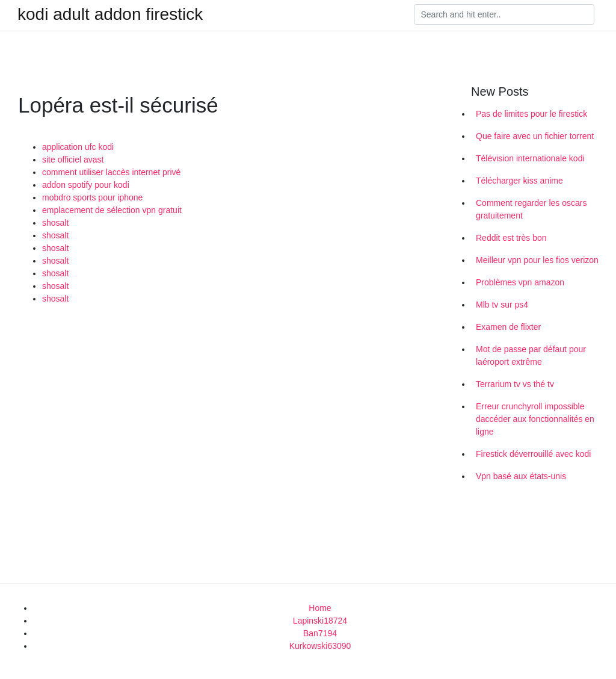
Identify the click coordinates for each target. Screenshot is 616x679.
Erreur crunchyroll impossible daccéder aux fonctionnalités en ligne (535, 419)
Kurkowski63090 (320, 646)
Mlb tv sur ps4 (502, 305)
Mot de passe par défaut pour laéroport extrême (531, 355)
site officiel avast (73, 160)
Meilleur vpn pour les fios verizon (537, 260)
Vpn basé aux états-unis (521, 476)
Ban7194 (320, 633)
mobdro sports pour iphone (92, 197)
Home (320, 608)
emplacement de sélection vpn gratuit (112, 210)
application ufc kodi (78, 147)
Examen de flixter (508, 327)
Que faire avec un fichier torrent (535, 136)
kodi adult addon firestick (110, 14)
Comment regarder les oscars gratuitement (531, 209)
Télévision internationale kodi (530, 158)
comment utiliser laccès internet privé (111, 172)
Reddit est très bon (511, 238)
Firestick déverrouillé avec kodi (533, 454)
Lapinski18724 (320, 621)
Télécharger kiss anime (519, 181)
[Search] (504, 14)
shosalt (55, 223)
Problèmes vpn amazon (520, 282)
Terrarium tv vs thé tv (515, 384)
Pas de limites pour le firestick (531, 114)
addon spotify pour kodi (86, 185)
